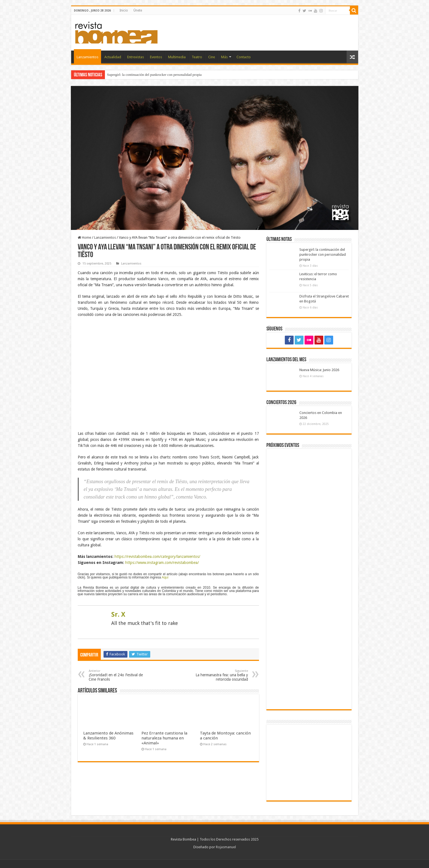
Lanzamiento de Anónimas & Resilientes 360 (108, 736)
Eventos (156, 57)
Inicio (124, 10)
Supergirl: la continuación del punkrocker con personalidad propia (154, 75)
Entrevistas (136, 57)
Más (224, 57)
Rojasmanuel (226, 847)
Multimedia (177, 57)
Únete (138, 10)
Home (84, 237)
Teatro (197, 57)
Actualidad (113, 57)
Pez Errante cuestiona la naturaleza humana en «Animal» (164, 738)
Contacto (244, 57)
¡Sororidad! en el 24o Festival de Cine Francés (117, 675)
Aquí (165, 577)
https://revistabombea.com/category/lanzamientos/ (157, 557)
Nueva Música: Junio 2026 (319, 370)
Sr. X (118, 614)
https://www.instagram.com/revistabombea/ (162, 563)
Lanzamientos (87, 57)
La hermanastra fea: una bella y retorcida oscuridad (220, 675)
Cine (212, 57)
